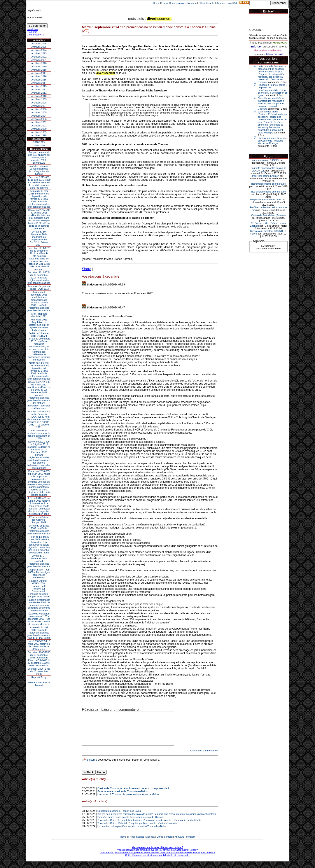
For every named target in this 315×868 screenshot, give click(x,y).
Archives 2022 (39, 57)
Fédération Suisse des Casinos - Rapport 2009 (39, 520)
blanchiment (275, 54)
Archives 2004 (39, 116)
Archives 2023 (39, 53)
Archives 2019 (39, 66)
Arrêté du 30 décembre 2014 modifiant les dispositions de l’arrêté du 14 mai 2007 (39, 238)
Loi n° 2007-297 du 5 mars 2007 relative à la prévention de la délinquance (39, 645)
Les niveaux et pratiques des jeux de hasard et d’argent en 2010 (39, 434)
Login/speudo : (35, 10)
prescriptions (270, 47)
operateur (260, 54)
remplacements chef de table (266, 199)
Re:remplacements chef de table (268, 184)
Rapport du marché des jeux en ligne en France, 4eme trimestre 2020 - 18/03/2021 (39, 157)
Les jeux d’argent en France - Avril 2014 (39, 287)
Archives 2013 (39, 86)
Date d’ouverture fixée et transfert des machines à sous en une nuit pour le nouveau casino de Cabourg (271, 103)
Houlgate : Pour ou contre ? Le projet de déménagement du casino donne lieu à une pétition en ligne (273, 90)
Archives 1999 (39, 132)
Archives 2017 (39, 73)
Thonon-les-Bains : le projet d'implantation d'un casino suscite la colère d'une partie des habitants (149, 827)
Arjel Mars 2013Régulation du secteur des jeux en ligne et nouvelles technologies (39, 325)
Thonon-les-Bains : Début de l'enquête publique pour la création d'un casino (138, 830)
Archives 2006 (39, 109)
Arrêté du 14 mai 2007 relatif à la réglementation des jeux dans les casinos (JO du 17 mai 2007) (39, 633)
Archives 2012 (39, 89)
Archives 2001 (39, 126)
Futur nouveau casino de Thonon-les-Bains (123, 798)
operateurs (280, 43)
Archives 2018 (39, 70)
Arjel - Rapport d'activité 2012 (39, 315)
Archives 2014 (39, 83)
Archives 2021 (39, 60)
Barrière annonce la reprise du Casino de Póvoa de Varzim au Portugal (272, 141)
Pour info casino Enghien (266, 176)
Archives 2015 (39, 80)
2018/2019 (39, 142)
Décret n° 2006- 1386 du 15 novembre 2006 (39, 671)
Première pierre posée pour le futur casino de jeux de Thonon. (131, 824)
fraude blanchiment (261, 43)
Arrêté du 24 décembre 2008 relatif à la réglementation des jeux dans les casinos (39, 561)
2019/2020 (39, 145)
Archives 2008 (39, 103)
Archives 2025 (39, 47)
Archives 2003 (39, 119)
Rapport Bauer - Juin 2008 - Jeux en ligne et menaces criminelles (39, 574)
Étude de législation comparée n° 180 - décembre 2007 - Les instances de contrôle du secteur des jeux (39, 619)
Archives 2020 (39, 63)
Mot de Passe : (35, 17)
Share (87, 269)
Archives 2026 (39, 44)
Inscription (32, 29)
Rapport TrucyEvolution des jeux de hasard (39, 681)
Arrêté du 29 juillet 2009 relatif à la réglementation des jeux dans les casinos (39, 530)
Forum (165, 3)
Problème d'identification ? (36, 33)
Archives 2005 (39, 112)
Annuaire (221, 3)
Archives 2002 (39, 122)
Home (156, 3)
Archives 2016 (39, 76)
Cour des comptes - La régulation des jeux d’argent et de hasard (39, 170)
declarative (261, 51)
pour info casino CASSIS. (266, 160)
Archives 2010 (39, 96)
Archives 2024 (39, 50)
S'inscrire (92, 766)
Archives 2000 (39, 129)
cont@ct (233, 3)
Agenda (192, 3)
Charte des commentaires (204, 757)
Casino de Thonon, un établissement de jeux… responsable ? (133, 795)
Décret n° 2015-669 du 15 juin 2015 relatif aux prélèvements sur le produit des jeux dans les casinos (39, 182)
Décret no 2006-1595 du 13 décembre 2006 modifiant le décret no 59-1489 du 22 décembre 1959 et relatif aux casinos (39, 659)
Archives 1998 (39, 135)
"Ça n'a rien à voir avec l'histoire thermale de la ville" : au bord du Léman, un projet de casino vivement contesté (157, 821)
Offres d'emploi (206, 3)
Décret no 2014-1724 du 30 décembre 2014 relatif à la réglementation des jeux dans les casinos (39, 278)
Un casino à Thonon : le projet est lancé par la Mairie (128, 801)
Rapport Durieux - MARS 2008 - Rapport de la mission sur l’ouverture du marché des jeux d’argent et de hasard (39, 589)
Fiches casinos (178, 3)
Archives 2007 (39, 106)
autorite (283, 47)
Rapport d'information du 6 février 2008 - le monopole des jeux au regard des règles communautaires (39, 605)
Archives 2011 (39, 93)
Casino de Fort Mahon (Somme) (268, 215)
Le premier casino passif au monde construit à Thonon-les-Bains (132, 833)
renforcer (256, 46)
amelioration (275, 51)
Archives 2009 (39, 99)
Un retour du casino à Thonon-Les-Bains (119, 817)
